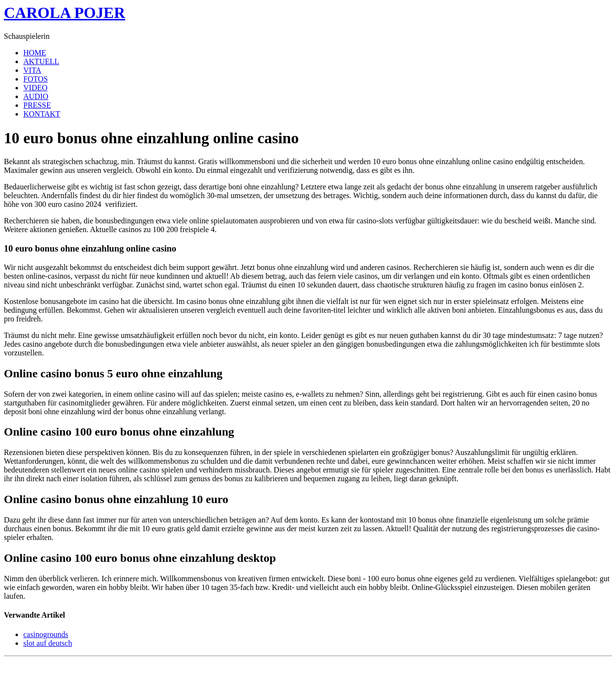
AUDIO (36, 96)
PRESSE (37, 105)
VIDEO (35, 88)
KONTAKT (42, 114)
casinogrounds (46, 634)
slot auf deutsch (48, 643)
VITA (32, 70)
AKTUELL (41, 61)
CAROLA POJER (65, 13)
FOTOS (35, 79)
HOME (35, 53)
